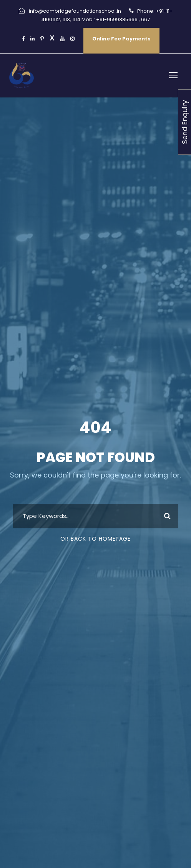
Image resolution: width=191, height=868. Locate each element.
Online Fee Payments (121, 39)
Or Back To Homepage (95, 539)
